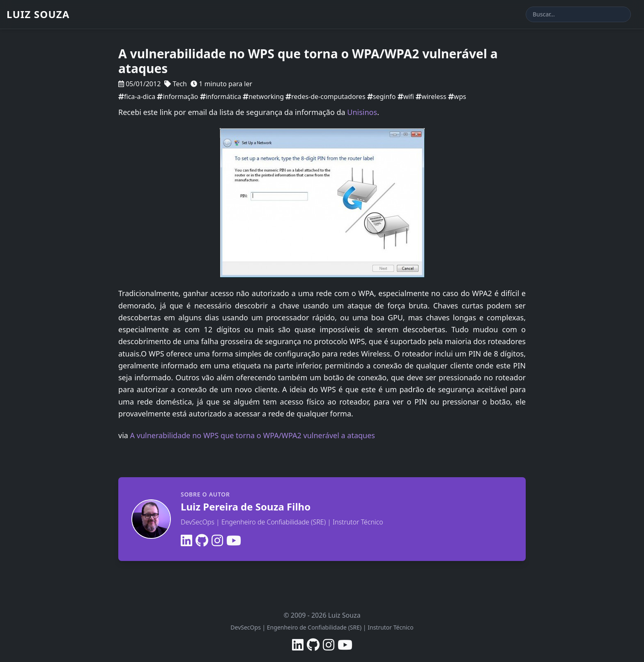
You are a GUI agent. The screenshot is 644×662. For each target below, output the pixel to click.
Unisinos (362, 112)
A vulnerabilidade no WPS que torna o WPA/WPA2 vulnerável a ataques (253, 435)
